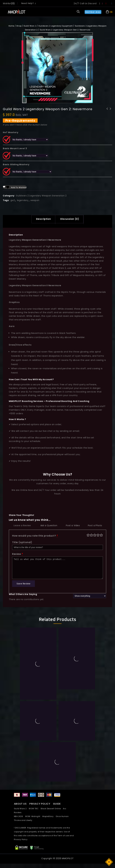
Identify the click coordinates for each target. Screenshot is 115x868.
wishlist (7, 3)
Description (42, 219)
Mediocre (91, 536)
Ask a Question (49, 526)
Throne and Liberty (24, 821)
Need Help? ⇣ (29, 3)
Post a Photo (95, 526)
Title (22, 543)
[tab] (42, 219)
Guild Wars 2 (30, 26)
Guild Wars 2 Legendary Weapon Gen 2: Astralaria (111, 113)
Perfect (101, 536)
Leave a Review (22, 526)
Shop (19, 26)
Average (95, 536)
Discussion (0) (71, 219)
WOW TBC (35, 809)
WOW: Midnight (34, 817)
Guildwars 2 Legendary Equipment (55, 26)
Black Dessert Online (52, 809)
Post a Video (73, 526)
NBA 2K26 (20, 817)
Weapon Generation (34, 241)
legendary (23, 200)
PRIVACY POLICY (40, 805)
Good (98, 536)
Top (109, 862)
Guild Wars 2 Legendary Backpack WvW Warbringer (107, 113)
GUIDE (57, 805)
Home (11, 26)
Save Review (24, 585)
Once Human (63, 817)
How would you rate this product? (35, 537)
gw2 (13, 200)
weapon (35, 200)
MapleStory (49, 817)
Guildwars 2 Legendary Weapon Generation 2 (41, 196)
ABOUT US (20, 805)
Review (18, 555)
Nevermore (55, 241)
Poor (88, 536)
